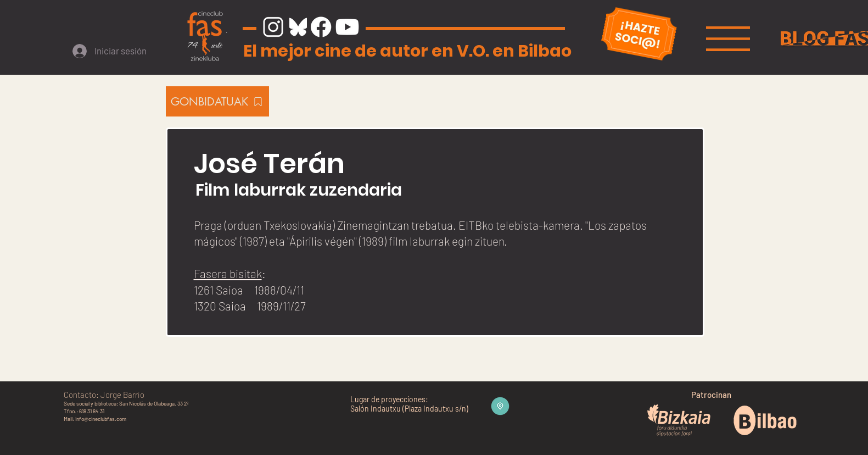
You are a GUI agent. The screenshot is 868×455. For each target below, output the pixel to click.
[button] (728, 39)
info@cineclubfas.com (101, 419)
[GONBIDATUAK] (217, 101)
